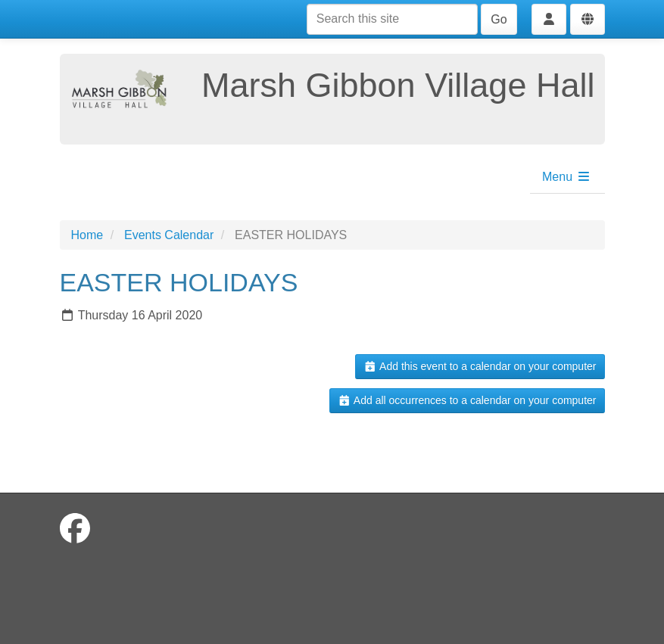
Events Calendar (169, 235)
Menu (566, 177)
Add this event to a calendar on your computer (480, 366)
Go (499, 19)
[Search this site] (392, 19)
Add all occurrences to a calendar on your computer (467, 400)
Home (87, 235)
